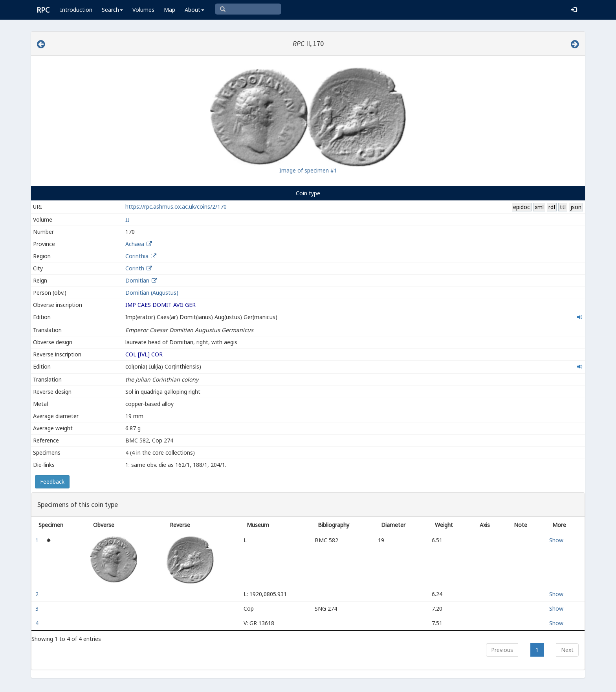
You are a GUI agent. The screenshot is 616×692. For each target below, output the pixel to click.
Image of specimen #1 (308, 170)
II (127, 219)
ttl (563, 207)
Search (112, 10)
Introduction (76, 10)
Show (556, 540)
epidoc (522, 207)
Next (567, 650)
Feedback (52, 482)
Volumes (143, 10)
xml (539, 207)
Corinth (135, 268)
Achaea (135, 244)
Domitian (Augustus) (152, 293)
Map (170, 10)
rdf (552, 207)
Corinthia (137, 256)
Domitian (137, 280)
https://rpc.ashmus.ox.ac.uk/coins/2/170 (176, 206)
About (194, 10)
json (576, 207)
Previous (502, 650)
